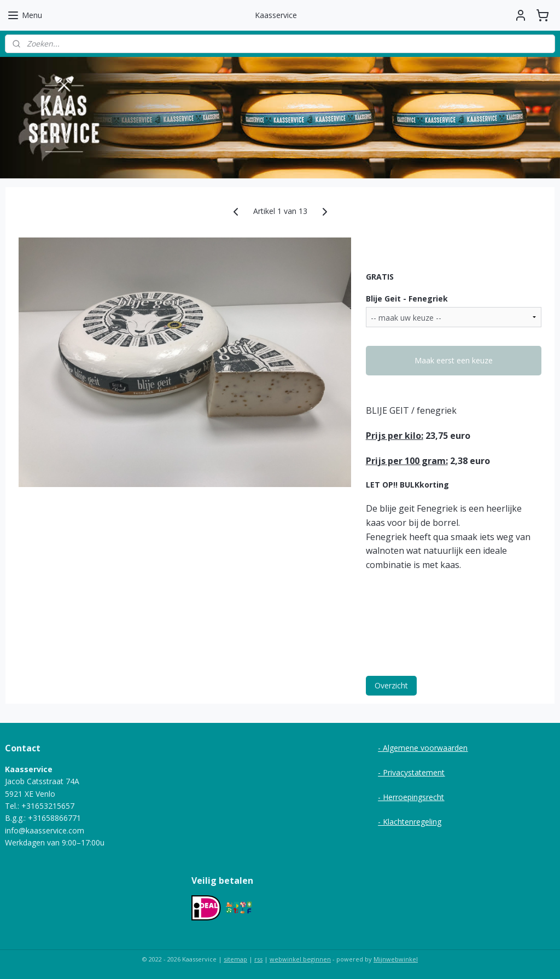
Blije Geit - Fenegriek (407, 298)
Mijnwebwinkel (396, 959)
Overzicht (391, 685)
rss (258, 959)
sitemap (235, 959)
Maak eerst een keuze (454, 360)
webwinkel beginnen (300, 959)
